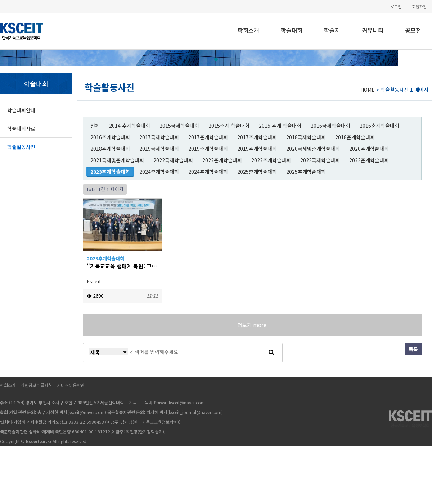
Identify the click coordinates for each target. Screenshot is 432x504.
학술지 (332, 30)
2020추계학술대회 (369, 149)
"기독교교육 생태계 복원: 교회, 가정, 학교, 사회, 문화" (122, 266)
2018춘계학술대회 (355, 137)
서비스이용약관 (71, 385)
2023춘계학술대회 (369, 160)
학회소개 (248, 30)
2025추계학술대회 (306, 172)
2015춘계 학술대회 (229, 126)
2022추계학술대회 (271, 160)
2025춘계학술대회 (257, 172)
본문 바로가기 (0, 0)
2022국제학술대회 (173, 160)
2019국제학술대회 (159, 149)
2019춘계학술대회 (208, 149)
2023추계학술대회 (110, 172)
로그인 (396, 7)
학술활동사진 (21, 147)
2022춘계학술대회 (222, 160)
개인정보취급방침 (36, 385)
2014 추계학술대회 (130, 126)
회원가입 (419, 7)
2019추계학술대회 (257, 149)
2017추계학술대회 (257, 137)
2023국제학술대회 (320, 160)
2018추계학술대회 (110, 149)
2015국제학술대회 (179, 126)
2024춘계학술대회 (159, 172)
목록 (413, 349)
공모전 (413, 30)
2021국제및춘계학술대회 (117, 160)
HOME (368, 90)
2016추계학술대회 (110, 137)
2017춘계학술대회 (208, 137)
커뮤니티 (373, 30)
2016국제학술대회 (330, 126)
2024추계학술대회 (208, 172)
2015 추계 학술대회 (280, 126)
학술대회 (292, 30)
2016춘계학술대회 (379, 126)
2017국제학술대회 (159, 137)
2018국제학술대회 (306, 137)
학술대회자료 (21, 128)
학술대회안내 (21, 110)
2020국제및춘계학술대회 (313, 149)
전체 (95, 126)
